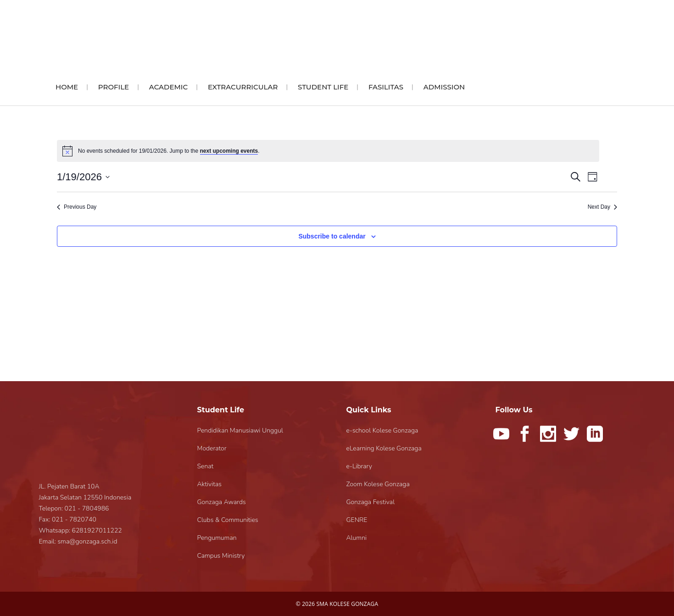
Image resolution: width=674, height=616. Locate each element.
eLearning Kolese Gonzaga (384, 448)
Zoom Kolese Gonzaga (378, 484)
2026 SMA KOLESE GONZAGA (340, 604)
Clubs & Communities (228, 520)
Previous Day (77, 207)
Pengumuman (217, 538)
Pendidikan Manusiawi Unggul (240, 430)
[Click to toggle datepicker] (83, 177)
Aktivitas (210, 484)
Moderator (212, 448)
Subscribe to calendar (332, 236)
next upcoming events (229, 151)
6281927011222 (97, 530)
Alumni (357, 538)
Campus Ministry (221, 556)
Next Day (602, 207)
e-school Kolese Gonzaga (382, 430)
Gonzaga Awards (222, 502)
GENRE (357, 520)
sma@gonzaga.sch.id (87, 541)
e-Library (359, 466)
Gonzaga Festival (371, 502)
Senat (206, 466)
